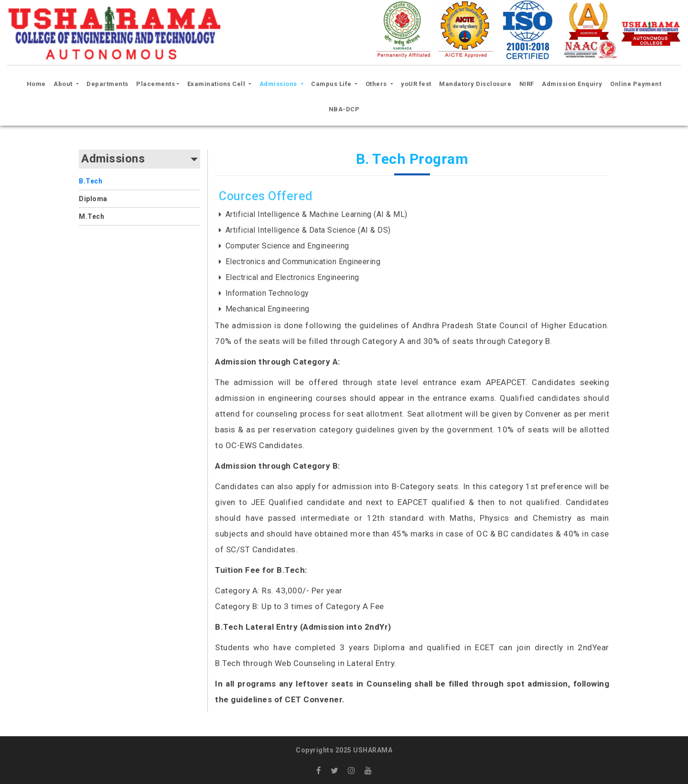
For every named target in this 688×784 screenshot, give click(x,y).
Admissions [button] (279, 84)
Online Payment (636, 84)
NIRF (527, 84)
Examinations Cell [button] (217, 84)
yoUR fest (416, 84)
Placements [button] (156, 84)
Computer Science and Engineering (287, 246)
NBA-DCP (344, 109)
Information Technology (267, 293)
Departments (107, 84)
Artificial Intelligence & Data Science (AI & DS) (308, 230)
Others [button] (377, 84)
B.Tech (91, 181)
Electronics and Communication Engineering (303, 262)
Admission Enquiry (572, 84)
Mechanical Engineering (268, 309)
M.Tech (91, 216)
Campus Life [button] (332, 84)
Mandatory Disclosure (475, 84)
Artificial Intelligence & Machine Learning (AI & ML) (317, 214)
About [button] (64, 84)
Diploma (93, 199)
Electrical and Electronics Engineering (292, 277)
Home (38, 83)
